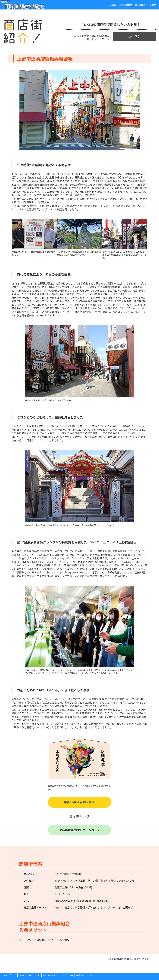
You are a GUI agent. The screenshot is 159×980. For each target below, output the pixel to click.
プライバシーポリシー (29, 975)
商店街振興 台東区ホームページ (79, 830)
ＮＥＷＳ (100, 5)
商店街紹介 (136, 5)
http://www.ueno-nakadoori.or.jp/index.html (81, 901)
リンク (151, 5)
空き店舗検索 (118, 5)
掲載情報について (84, 975)
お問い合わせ (9, 975)
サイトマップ (49, 975)
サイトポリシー (66, 975)
